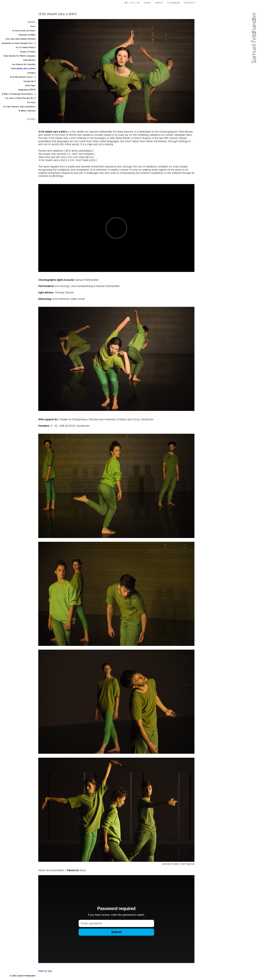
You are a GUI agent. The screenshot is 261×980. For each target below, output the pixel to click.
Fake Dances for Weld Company (20, 56)
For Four (31, 102)
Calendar (174, 3)
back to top (45, 971)
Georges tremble (27, 35)
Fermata (31, 73)
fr (132, 3)
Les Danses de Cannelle (24, 64)
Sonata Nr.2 (30, 81)
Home (148, 3)
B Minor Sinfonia (27, 111)
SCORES (31, 119)
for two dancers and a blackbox (19, 107)
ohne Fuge (30, 85)
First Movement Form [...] (23, 77)
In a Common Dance (26, 47)
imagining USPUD (27, 90)
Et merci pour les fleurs (24, 31)
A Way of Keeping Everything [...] (19, 94)
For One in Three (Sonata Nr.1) (20, 98)
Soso (33, 26)
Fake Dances (29, 60)
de (138, 3)
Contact (190, 3)
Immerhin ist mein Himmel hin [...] (19, 43)
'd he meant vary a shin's (23, 68)
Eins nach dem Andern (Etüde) (21, 39)
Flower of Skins (28, 52)
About (159, 3)
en (126, 3)
